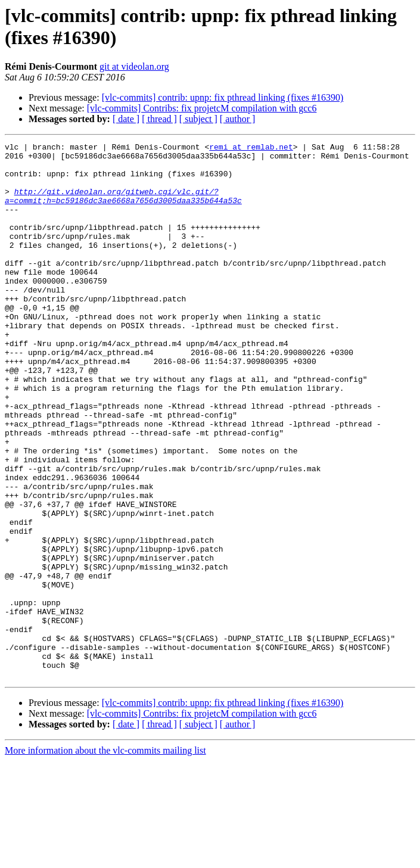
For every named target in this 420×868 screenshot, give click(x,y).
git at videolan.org (134, 66)
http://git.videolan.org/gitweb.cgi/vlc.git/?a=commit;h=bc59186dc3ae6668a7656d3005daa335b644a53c (123, 207)
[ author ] (238, 119)
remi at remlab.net (251, 148)
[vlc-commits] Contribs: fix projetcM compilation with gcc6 (202, 108)
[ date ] (126, 119)
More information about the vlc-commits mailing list (105, 858)
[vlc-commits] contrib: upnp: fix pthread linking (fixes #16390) (223, 97)
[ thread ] (159, 119)
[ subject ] (198, 119)
